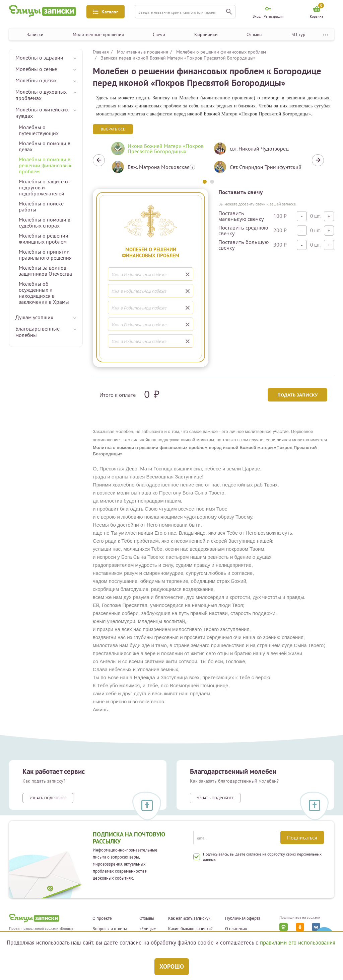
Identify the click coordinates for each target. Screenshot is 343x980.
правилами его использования (298, 943)
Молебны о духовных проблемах (41, 95)
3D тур (298, 34)
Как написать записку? (189, 918)
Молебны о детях (36, 80)
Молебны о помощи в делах (45, 146)
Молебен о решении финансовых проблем (221, 52)
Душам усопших (34, 317)
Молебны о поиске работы (41, 206)
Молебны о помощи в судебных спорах (45, 222)
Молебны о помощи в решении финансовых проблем (45, 165)
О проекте (102, 918)
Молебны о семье (36, 69)
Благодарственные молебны (38, 332)
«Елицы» (148, 929)
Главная (101, 52)
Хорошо (172, 966)
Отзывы (254, 34)
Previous (99, 160)
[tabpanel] (157, 160)
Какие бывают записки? (190, 929)
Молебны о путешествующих (39, 130)
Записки (35, 34)
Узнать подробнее (48, 798)
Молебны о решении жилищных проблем (44, 239)
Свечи (159, 34)
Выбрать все (113, 129)
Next (318, 160)
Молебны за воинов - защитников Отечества (45, 271)
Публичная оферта (243, 918)
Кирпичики (206, 34)
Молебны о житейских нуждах (42, 113)
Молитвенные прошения (98, 34)
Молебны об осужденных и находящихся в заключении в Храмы (44, 293)
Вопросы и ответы (110, 929)
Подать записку (297, 395)
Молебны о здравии (39, 58)
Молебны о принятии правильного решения (45, 255)
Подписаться (302, 837)
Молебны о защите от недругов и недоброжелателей (44, 187)
